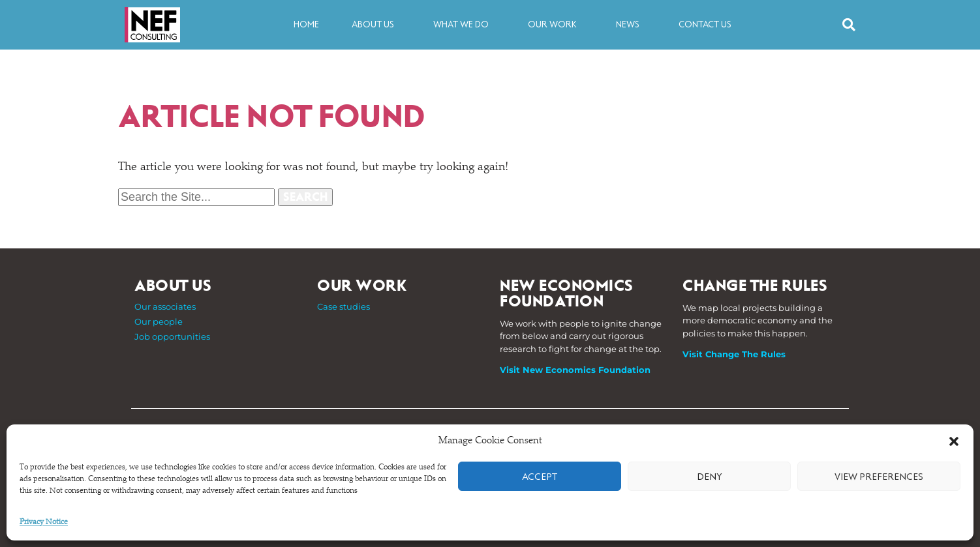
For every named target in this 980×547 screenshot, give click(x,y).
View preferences (879, 477)
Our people (159, 321)
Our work (556, 25)
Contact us (705, 24)
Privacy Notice (44, 522)
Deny (710, 477)
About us (376, 25)
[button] (954, 441)
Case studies (344, 306)
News (631, 25)
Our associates (165, 306)
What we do (464, 25)
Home (306, 24)
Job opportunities (172, 336)
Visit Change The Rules (734, 354)
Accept (540, 477)
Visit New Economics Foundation (575, 370)
